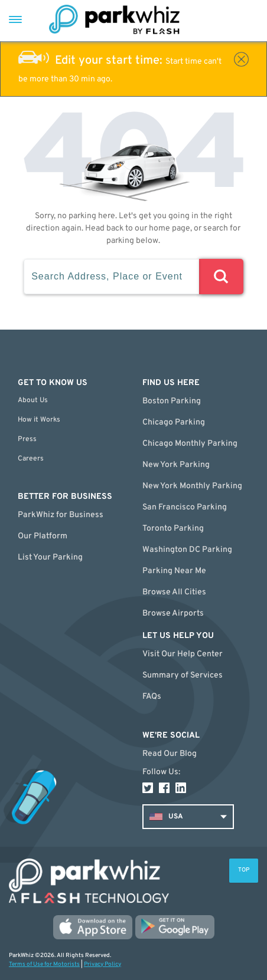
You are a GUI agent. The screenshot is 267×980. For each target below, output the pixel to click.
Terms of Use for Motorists (44, 964)
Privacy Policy (102, 964)
